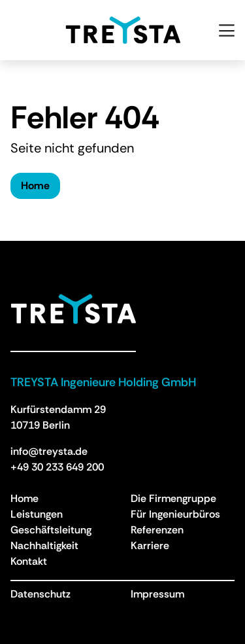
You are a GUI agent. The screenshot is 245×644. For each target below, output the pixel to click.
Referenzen (157, 530)
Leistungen (37, 514)
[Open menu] (227, 30)
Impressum (157, 594)
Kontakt (29, 561)
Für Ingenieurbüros (175, 514)
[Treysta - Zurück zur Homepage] (73, 309)
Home (35, 186)
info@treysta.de (49, 451)
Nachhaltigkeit (44, 546)
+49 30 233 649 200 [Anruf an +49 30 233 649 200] (57, 467)
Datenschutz (41, 594)
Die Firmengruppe (173, 498)
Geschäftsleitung (51, 530)
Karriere (150, 546)
